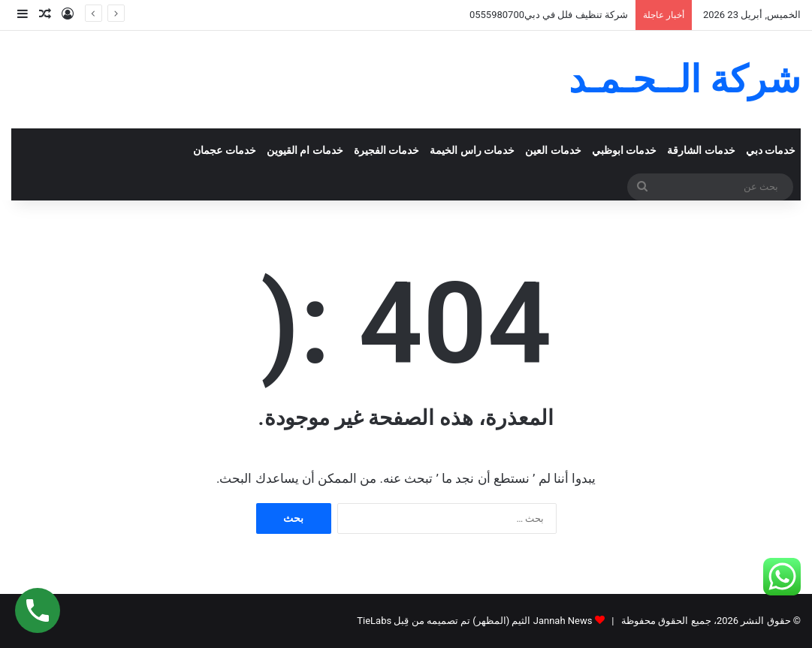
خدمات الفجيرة (387, 151)
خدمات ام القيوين (305, 151)
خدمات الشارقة (701, 151)
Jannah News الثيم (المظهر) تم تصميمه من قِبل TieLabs (474, 621)
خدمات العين (553, 151)
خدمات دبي (771, 151)
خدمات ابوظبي (625, 151)
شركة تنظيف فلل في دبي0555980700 (549, 15)
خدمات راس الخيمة (472, 151)
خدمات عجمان (225, 151)
